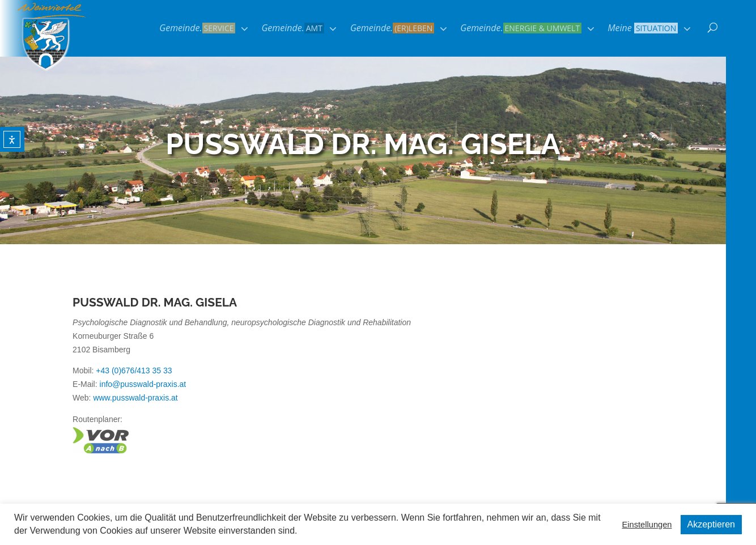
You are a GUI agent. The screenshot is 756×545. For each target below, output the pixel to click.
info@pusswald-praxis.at (143, 384)
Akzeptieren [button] (712, 524)
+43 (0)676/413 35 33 (134, 371)
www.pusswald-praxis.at (135, 398)
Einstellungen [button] (647, 525)
